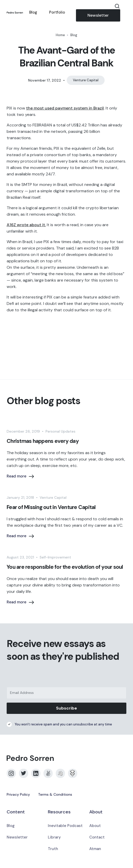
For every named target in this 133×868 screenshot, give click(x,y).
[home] (15, 12)
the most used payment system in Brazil (65, 108)
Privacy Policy (18, 794)
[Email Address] (66, 693)
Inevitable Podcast (65, 826)
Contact (97, 837)
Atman (95, 849)
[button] (123, 12)
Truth (53, 849)
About (95, 826)
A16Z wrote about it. (26, 225)
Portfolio (57, 12)
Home (60, 35)
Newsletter (98, 15)
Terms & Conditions (55, 794)
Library (54, 837)
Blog (33, 12)
